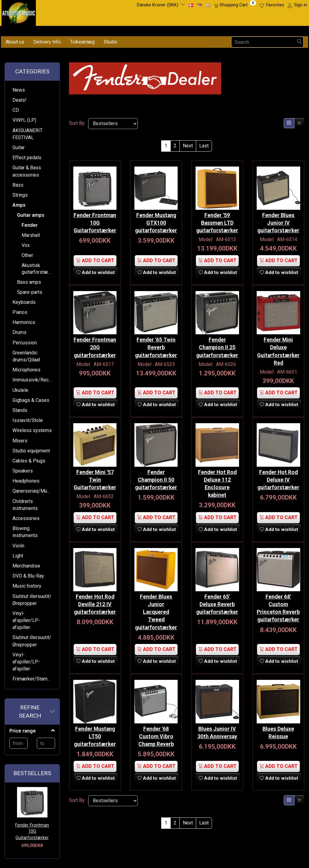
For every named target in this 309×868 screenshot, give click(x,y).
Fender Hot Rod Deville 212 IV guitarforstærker (95, 598)
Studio (111, 42)
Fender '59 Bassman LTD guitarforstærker (217, 221)
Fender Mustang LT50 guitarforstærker (95, 728)
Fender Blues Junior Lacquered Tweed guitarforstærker (156, 605)
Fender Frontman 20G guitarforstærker (95, 344)
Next (188, 146)
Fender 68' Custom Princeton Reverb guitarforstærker (278, 605)
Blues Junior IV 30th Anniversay (217, 724)
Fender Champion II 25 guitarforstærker (217, 344)
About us (15, 42)
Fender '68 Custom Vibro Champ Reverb (156, 728)
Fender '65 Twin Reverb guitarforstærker (156, 344)
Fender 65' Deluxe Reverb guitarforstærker (217, 598)
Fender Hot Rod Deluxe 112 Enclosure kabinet (217, 478)
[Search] (300, 42)
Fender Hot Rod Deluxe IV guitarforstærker (278, 475)
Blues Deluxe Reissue (278, 724)
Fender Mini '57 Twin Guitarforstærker (95, 475)
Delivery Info (47, 42)
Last (204, 146)
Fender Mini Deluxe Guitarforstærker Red (278, 348)
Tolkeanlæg (82, 42)
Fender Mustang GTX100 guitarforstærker (156, 221)
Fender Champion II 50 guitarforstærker (156, 475)
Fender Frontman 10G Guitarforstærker (32, 831)
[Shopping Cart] (235, 5)
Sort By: (77, 123)
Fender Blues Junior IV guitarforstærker (278, 221)
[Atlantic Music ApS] (19, 12)
